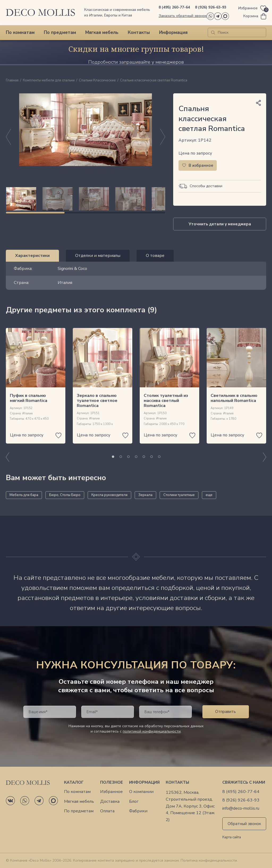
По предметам (60, 32)
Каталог (74, 782)
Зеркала (145, 495)
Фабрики (138, 811)
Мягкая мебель (102, 32)
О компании (141, 792)
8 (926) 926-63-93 (211, 7)
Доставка (110, 802)
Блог (134, 802)
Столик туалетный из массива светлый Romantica (166, 401)
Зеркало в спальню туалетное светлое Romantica (97, 401)
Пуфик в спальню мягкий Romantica (29, 398)
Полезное (112, 782)
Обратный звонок (244, 824)
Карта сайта (232, 838)
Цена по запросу (195, 153)
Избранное (111, 792)
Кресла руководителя (109, 495)
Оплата (107, 811)
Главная (12, 81)
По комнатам (20, 32)
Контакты (139, 32)
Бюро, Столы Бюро (65, 495)
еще (209, 495)
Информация (173, 32)
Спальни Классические (97, 81)
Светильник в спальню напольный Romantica (234, 398)
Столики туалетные (179, 495)
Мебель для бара (24, 495)
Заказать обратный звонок (183, 16)
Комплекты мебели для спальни (49, 81)
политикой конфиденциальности (152, 731)
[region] (86, 199)
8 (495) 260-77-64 (174, 7)
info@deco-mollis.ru (241, 808)
